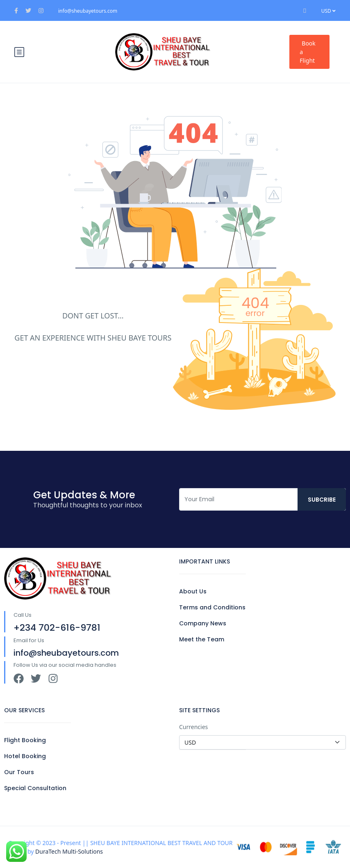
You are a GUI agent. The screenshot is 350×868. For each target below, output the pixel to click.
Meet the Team (202, 639)
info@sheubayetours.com (88, 11)
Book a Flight (308, 52)
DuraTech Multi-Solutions (69, 851)
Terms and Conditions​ (212, 607)
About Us (193, 591)
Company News (203, 623)
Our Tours (19, 772)
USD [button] (328, 11)
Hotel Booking (25, 756)
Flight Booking (25, 740)
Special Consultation (35, 788)
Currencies (193, 727)
